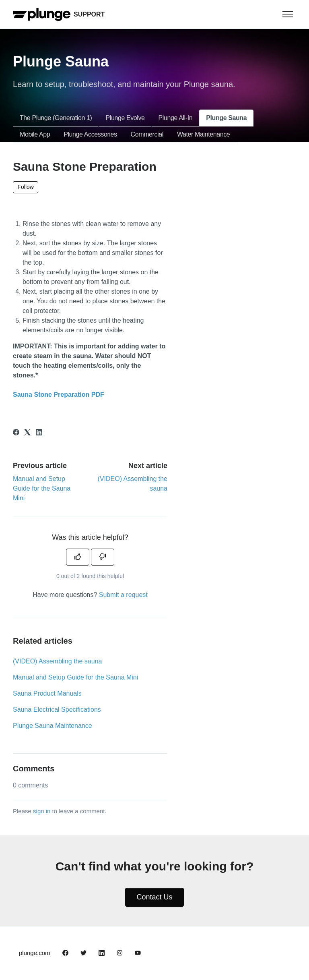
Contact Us (154, 897)
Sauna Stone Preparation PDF (59, 395)
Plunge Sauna (226, 118)
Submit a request (123, 595)
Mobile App (35, 134)
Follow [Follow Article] (26, 187)
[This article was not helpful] (103, 557)
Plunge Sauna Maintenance (53, 726)
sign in (42, 811)
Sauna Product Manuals (47, 693)
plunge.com (35, 953)
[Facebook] (16, 433)
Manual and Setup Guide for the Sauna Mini (42, 488)
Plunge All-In (176, 118)
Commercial (147, 134)
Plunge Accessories (90, 134)
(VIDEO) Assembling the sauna (57, 661)
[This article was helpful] (78, 557)
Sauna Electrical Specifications (57, 710)
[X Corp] (27, 433)
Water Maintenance (203, 134)
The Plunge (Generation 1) (56, 118)
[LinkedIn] (39, 433)
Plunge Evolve (125, 118)
